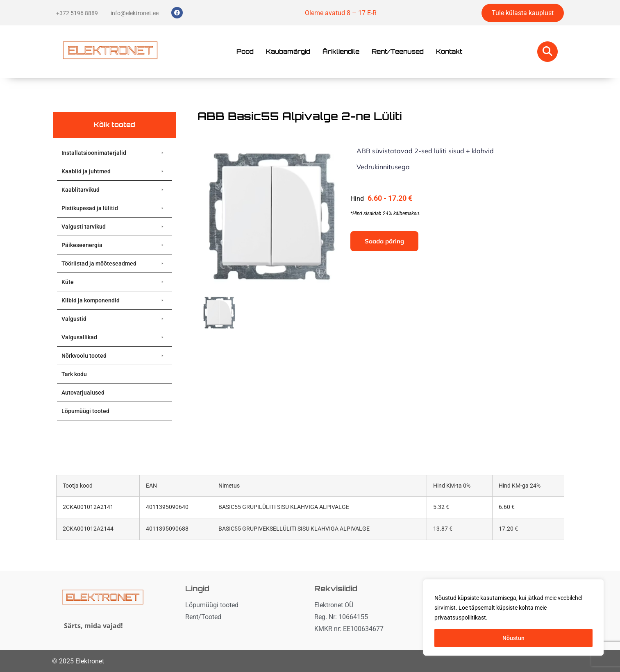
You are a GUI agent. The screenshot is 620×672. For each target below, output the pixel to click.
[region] (513, 618)
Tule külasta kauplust (523, 13)
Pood (245, 51)
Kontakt (449, 51)
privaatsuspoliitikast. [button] (461, 618)
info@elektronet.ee (135, 13)
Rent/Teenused (398, 51)
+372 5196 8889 (77, 13)
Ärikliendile (341, 51)
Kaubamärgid (288, 51)
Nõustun (513, 638)
